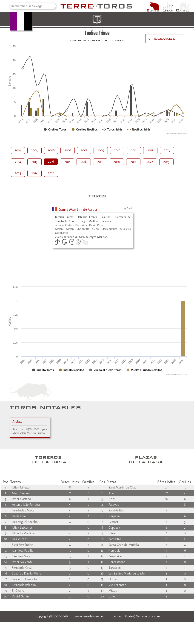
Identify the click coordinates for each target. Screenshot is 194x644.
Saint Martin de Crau (78, 209)
